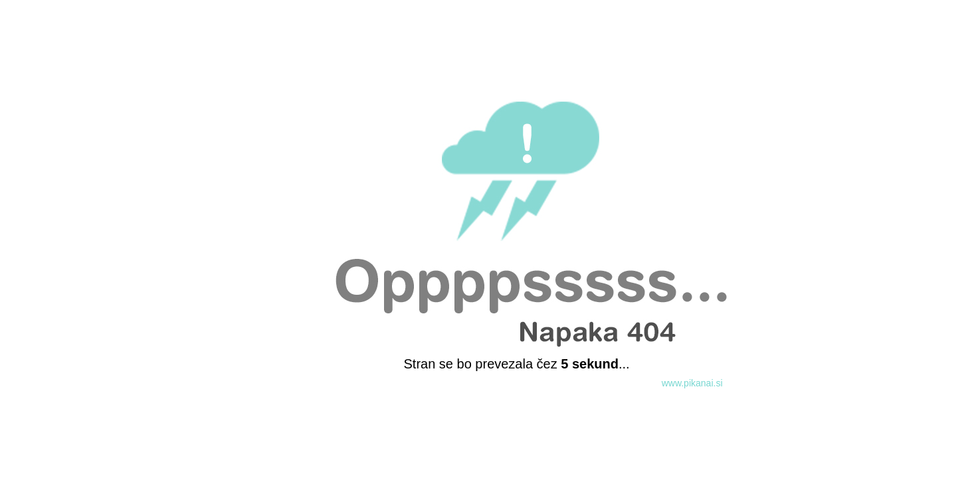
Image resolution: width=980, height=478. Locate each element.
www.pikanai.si (692, 383)
